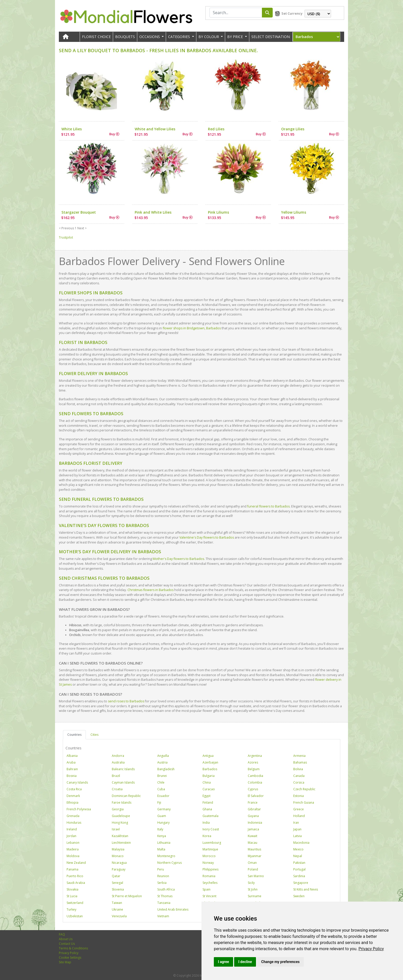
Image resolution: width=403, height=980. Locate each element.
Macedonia (301, 843)
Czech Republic (304, 789)
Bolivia (298, 769)
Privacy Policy (371, 949)
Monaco (118, 856)
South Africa (166, 889)
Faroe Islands (122, 802)
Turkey (71, 909)
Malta (161, 849)
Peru (161, 869)
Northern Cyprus (170, 863)
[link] (371, 949)
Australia (118, 762)
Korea (207, 836)
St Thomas (165, 896)
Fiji (159, 802)
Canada (299, 776)
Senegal (117, 883)
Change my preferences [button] (280, 962)
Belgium (254, 769)
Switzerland (75, 903)
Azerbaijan (210, 762)
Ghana (207, 809)
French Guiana (304, 802)
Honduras (74, 823)
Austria (162, 762)
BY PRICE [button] (236, 37)
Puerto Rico (75, 876)
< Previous (66, 228)
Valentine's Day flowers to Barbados (207, 537)
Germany (164, 809)
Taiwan (117, 903)
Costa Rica (74, 789)
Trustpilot (66, 237)
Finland (208, 802)
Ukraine (117, 909)
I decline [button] (245, 962)
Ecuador (163, 796)
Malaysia (118, 849)
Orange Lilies (293, 129)
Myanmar (255, 856)
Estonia (299, 796)
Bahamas (300, 762)
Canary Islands (77, 782)
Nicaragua (119, 863)
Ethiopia (72, 802)
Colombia (255, 782)
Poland (253, 869)
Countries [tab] (74, 735)
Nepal (298, 856)
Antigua (208, 756)
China (207, 782)
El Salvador (256, 796)
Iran (296, 823)
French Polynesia (79, 809)
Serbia (162, 883)
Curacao (209, 789)
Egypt (207, 796)
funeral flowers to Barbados (268, 506)
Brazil (116, 776)
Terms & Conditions (73, 948)
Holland (299, 816)
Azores (253, 762)
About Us (66, 939)
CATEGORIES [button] (180, 37)
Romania (209, 876)
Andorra (118, 756)
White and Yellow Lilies (155, 129)
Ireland (72, 829)
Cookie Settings (70, 958)
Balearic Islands (123, 769)
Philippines (210, 869)
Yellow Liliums (294, 212)
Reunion (163, 876)
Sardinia (299, 876)
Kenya (162, 836)
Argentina (255, 756)
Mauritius (254, 849)
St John (253, 889)
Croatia (117, 789)
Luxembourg (212, 843)
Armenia (299, 756)
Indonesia (255, 823)
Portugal (299, 869)
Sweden (299, 896)
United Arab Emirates (173, 909)
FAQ (62, 934)
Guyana (253, 816)
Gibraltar (254, 809)
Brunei (162, 776)
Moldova (73, 856)
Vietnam (163, 916)
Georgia (118, 809)
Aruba (71, 762)
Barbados (210, 769)
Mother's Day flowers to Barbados (178, 559)
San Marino (256, 876)
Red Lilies (216, 129)
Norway (208, 863)
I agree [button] (223, 962)
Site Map (65, 962)
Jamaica (253, 829)
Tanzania (164, 903)
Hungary (163, 823)
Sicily (251, 883)
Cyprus (253, 789)
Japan (297, 829)
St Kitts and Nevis (306, 889)
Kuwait (253, 836)
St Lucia (72, 896)
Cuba (161, 789)
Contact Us (67, 944)
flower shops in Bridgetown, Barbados (192, 328)
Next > (82, 228)
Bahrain (72, 769)
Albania (72, 756)
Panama (72, 869)
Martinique (210, 849)
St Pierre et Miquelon (127, 896)
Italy (160, 829)
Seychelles (210, 883)
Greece (299, 809)
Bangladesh (166, 769)
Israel (116, 829)
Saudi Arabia (76, 883)
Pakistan (299, 863)
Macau (253, 843)
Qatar (116, 876)
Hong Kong (120, 823)
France (253, 802)
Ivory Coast (211, 829)
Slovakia (72, 889)
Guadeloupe (121, 816)
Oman (252, 863)
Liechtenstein (121, 843)
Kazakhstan (120, 836)
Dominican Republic (126, 796)
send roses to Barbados (126, 701)
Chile (161, 782)
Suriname (255, 896)
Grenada (73, 816)
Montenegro (166, 856)
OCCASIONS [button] (150, 37)
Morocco (209, 856)
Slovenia (118, 889)
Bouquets (125, 37)
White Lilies (72, 129)
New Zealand (76, 863)
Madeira (73, 849)
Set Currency (292, 13)
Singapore (301, 883)
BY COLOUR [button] (209, 37)
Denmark (73, 796)
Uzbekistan (75, 916)
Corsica (299, 782)
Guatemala (210, 816)
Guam (162, 816)
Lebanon (73, 843)
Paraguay (119, 869)
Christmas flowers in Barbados (150, 590)
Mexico (298, 849)
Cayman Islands (123, 782)
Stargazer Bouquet (79, 212)
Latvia (297, 836)
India (206, 823)
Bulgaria (209, 776)
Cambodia (255, 776)
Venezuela (119, 916)
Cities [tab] (94, 735)
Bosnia (72, 776)
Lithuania (164, 843)
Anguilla (163, 756)
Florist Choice (96, 37)
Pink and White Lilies (153, 212)
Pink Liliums (218, 212)
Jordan (71, 836)
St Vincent (209, 896)
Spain (207, 889)
